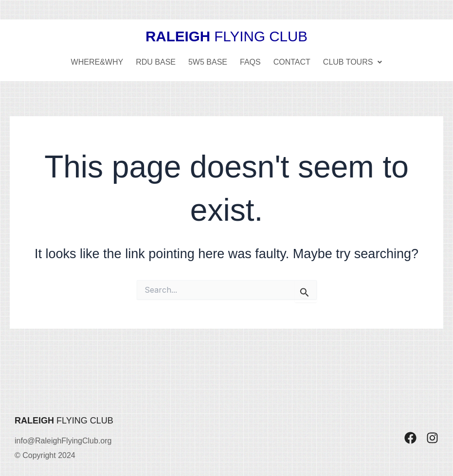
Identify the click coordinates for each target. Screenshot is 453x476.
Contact (292, 62)
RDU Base (156, 62)
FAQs (250, 62)
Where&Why (97, 62)
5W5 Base (208, 62)
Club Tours (353, 62)
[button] (353, 62)
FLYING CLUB (227, 36)
